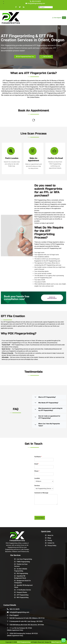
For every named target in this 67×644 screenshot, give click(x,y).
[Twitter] (20, 7)
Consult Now (40, 518)
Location (37, 478)
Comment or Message (41, 493)
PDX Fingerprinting (24, 642)
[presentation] (48, 513)
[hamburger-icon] (64, 18)
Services (37, 486)
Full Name (38, 457)
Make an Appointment (52, 298)
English (42, 7)
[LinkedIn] (23, 7)
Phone (37, 471)
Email (37, 464)
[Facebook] (16, 7)
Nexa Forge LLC (56, 642)
